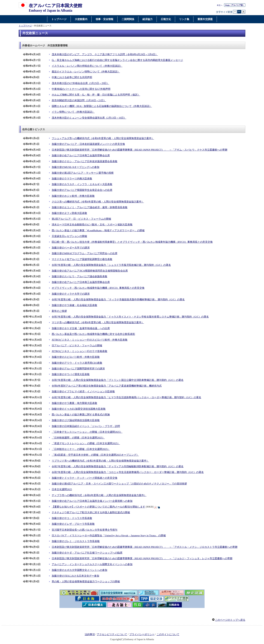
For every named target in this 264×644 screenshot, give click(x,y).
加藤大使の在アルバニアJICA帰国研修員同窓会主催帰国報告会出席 (90, 271)
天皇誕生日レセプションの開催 (69, 236)
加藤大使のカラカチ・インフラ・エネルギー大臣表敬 (82, 184)
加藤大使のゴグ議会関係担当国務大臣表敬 (76, 420)
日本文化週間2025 (62, 489)
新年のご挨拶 (59, 311)
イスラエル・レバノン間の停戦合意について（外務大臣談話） (87, 66)
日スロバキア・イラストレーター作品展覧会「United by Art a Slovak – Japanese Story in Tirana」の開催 (109, 536)
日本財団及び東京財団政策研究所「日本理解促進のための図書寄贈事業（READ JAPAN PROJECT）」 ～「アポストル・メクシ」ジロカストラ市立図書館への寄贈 (145, 547)
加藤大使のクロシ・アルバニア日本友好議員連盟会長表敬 (85, 161)
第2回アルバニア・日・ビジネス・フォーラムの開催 (81, 219)
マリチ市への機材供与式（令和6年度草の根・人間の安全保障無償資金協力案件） (98, 322)
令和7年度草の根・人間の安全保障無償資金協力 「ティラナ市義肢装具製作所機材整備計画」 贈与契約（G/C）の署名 (118, 300)
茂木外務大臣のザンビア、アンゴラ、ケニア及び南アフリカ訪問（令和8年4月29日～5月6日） (105, 54)
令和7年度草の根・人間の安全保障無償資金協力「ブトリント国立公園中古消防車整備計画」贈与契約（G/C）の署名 (118, 380)
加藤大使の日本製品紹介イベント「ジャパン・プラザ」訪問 (86, 426)
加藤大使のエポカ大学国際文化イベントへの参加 (79, 570)
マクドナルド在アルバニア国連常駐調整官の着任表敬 (82, 259)
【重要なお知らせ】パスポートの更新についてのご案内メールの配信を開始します (98, 507)
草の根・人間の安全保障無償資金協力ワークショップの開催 (86, 582)
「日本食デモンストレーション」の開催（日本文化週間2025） (87, 432)
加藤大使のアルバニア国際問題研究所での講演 (78, 369)
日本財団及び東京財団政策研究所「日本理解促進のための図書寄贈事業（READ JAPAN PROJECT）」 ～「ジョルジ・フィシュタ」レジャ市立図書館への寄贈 (142, 558)
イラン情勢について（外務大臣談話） (73, 112)
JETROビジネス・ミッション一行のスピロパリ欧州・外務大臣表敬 (90, 340)
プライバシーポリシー (142, 634)
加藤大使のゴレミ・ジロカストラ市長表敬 (76, 541)
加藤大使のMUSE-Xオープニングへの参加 (76, 167)
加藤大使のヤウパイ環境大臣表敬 (71, 374)
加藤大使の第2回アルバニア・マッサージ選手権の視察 (83, 173)
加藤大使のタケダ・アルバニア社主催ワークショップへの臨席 (87, 553)
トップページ (25, 26)
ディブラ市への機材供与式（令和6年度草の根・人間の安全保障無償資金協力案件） (99, 495)
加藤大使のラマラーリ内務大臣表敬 (72, 179)
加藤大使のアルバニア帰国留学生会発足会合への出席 (82, 190)
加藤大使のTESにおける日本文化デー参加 (75, 576)
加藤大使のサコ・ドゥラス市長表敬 (72, 518)
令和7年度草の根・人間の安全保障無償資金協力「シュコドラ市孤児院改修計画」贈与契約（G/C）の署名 (111, 265)
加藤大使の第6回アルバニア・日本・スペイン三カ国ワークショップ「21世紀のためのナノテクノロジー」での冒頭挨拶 (119, 484)
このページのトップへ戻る (230, 620)
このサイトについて (168, 634)
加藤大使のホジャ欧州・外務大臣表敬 (73, 196)
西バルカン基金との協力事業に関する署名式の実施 (81, 415)
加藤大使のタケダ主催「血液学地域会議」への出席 (81, 328)
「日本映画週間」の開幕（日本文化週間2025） (78, 438)
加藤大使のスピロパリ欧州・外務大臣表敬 (76, 357)
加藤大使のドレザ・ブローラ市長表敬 (73, 524)
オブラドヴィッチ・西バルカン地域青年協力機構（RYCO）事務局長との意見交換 (98, 288)
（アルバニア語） (235, 5)
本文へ (220, 5)
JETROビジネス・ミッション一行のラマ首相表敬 (79, 351)
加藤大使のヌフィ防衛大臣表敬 (69, 213)
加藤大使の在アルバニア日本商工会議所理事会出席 (81, 155)
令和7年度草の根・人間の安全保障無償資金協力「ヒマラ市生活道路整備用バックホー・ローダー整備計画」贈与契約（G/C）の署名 (126, 397)
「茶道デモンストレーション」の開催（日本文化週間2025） (86, 443)
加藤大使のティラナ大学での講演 (71, 294)
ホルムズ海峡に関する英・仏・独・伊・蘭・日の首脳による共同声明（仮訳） (96, 95)
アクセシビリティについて (112, 634)
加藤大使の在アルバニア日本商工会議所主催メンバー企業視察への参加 (92, 501)
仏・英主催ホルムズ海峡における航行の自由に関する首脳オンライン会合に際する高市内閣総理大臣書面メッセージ (117, 60)
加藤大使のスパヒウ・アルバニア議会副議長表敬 (79, 276)
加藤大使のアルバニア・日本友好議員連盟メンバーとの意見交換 (88, 144)
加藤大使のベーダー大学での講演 (71, 248)
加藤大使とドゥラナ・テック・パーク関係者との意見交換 (85, 478)
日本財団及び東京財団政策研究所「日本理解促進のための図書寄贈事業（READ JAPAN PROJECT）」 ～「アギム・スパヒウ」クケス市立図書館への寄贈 (139, 150)
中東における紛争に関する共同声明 (72, 77)
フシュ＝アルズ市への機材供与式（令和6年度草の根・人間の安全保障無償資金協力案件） (103, 138)
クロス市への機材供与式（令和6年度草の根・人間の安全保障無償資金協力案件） (98, 202)
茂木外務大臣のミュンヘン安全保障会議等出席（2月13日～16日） (89, 118)
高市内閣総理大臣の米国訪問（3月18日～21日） (79, 100)
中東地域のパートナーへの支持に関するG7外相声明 (81, 89)
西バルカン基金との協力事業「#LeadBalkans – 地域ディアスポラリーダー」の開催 (98, 230)
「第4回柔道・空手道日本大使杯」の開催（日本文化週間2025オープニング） (95, 455)
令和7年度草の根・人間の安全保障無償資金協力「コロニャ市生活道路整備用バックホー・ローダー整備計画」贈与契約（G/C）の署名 (128, 472)
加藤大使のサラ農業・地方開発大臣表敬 (74, 403)
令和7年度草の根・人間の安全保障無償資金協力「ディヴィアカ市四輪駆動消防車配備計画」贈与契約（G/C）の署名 (118, 466)
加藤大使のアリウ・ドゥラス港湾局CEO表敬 (77, 363)
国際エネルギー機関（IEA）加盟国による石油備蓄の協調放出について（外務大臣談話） (102, 106)
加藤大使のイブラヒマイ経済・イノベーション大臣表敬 (83, 391)
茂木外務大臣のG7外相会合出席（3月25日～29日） (80, 83)
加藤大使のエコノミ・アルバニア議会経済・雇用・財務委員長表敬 (90, 207)
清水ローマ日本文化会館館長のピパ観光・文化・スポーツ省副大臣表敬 (92, 225)
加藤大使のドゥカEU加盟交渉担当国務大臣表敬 (79, 409)
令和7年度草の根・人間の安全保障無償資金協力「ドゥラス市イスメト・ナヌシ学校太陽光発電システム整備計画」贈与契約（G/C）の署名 (130, 317)
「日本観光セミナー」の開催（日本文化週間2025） (81, 449)
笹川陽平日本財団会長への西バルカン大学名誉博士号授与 (85, 530)
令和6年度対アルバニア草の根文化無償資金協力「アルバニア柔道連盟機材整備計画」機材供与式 (107, 386)
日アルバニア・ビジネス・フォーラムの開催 (77, 345)
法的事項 (90, 634)
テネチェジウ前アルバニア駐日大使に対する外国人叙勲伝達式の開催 (91, 512)
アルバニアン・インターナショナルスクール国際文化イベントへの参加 (92, 564)
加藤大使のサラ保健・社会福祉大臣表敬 (74, 305)
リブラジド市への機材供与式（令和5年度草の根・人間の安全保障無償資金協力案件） (100, 461)
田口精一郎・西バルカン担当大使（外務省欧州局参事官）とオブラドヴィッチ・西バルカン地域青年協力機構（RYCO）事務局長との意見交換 (132, 242)
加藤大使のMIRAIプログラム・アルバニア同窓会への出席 (85, 253)
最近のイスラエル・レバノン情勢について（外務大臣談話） (86, 72)
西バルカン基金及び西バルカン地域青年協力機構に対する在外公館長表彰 (93, 334)
